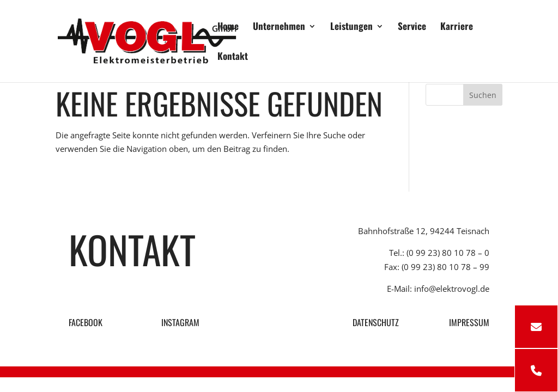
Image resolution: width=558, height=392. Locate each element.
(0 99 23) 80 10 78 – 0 (448, 253)
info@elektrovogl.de (452, 289)
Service (412, 27)
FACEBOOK (86, 322)
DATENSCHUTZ (376, 322)
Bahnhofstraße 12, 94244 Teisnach (424, 231)
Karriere (457, 27)
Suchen (483, 95)
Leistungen (351, 27)
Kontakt (233, 57)
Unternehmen (279, 27)
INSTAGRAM (179, 322)
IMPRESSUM (469, 322)
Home (228, 27)
